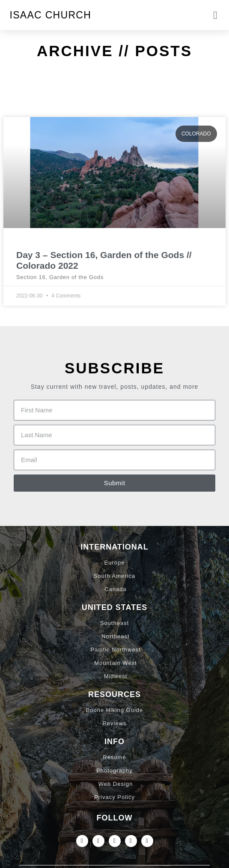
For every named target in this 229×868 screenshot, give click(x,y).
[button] (215, 15)
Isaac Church (51, 15)
